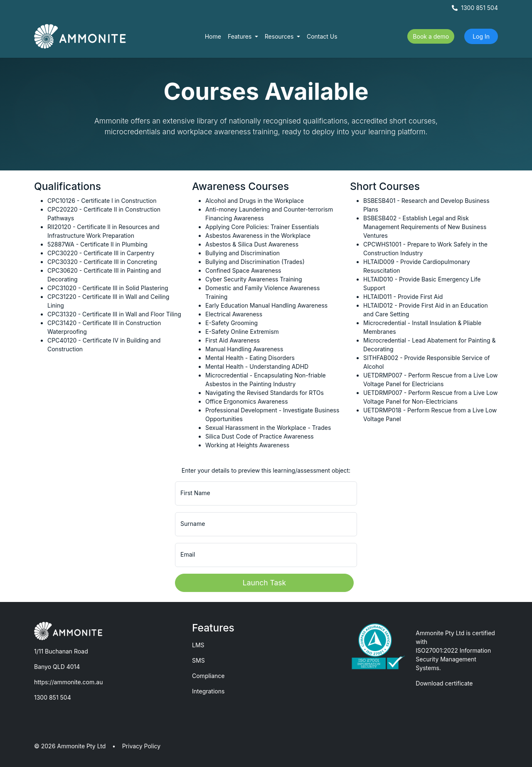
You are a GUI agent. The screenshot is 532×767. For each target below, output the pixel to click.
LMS (198, 645)
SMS (198, 660)
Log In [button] (481, 36)
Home (213, 36)
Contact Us (322, 36)
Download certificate (444, 683)
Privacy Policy (142, 746)
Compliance (208, 676)
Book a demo (431, 36)
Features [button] (240, 36)
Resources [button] (280, 36)
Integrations (208, 691)
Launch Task (264, 583)
